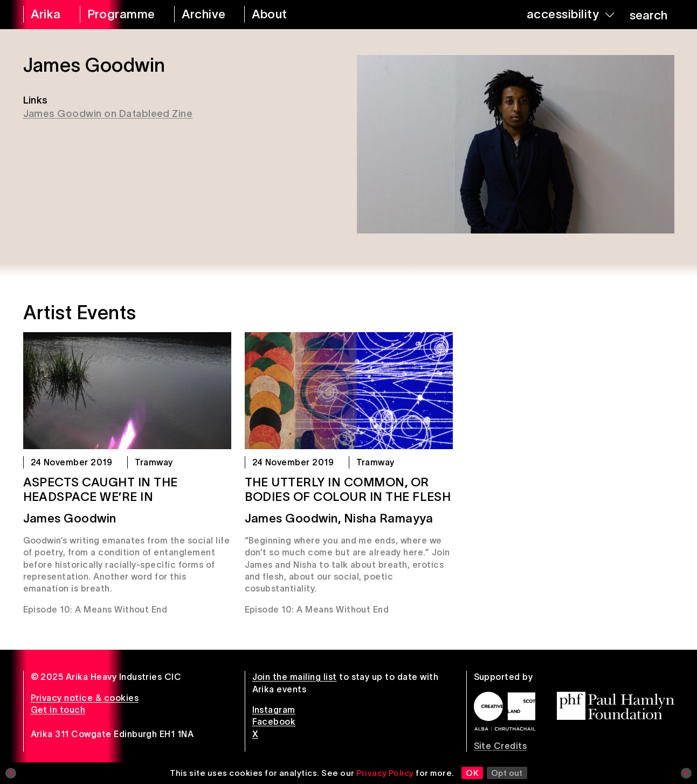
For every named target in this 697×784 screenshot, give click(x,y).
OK (472, 773)
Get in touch (58, 710)
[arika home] (44, 15)
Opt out (507, 773)
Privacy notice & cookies (85, 698)
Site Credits (501, 746)
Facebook (274, 721)
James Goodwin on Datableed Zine (108, 114)
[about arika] (282, 15)
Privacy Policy (385, 773)
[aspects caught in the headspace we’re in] (127, 391)
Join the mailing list (295, 677)
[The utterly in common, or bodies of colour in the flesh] (349, 391)
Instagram (274, 710)
